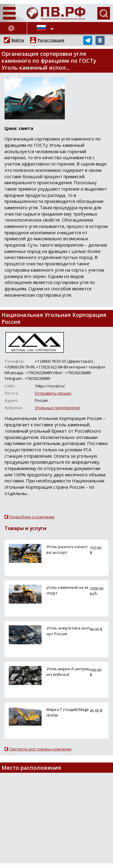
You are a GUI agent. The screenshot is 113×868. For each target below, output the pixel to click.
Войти (18, 40)
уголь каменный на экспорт (67, 590)
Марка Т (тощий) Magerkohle (68, 712)
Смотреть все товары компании (40, 749)
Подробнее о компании (32, 517)
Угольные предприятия (57, 408)
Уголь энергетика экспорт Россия (68, 631)
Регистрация (51, 40)
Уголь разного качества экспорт (67, 549)
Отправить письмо (53, 393)
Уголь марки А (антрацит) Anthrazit (68, 672)
